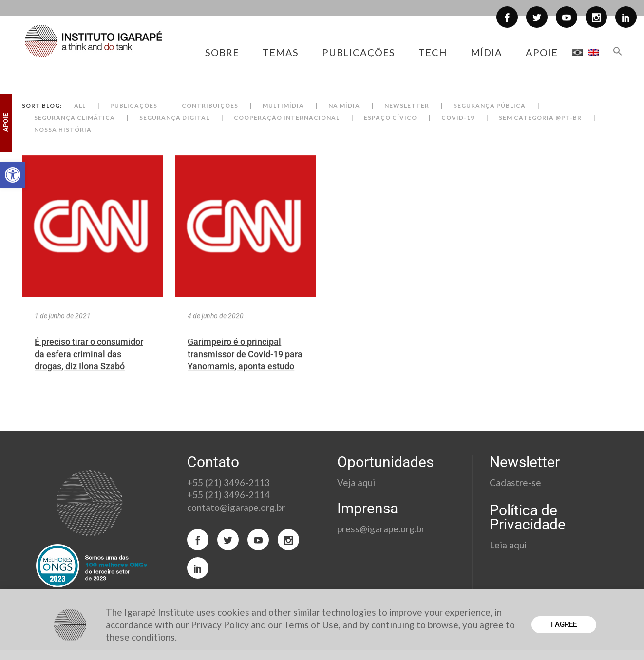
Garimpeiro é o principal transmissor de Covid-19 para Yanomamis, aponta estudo (245, 368)
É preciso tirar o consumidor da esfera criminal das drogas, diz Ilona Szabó (89, 368)
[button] (13, 175)
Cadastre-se (516, 482)
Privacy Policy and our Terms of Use (265, 625)
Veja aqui (356, 482)
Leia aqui (508, 545)
